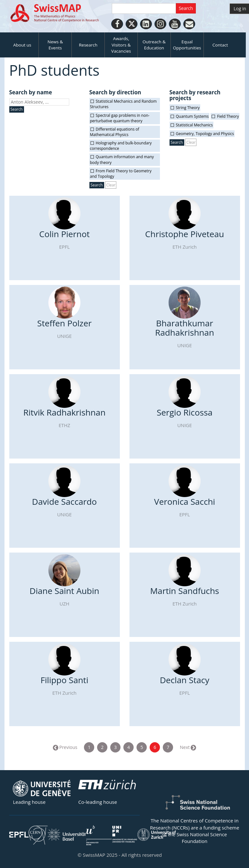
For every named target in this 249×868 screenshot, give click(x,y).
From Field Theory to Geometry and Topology (121, 174)
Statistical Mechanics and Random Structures (123, 104)
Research (88, 45)
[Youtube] (175, 24)
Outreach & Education (154, 45)
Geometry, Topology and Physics (205, 134)
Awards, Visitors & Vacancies (121, 45)
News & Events (55, 45)
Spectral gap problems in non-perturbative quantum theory (120, 118)
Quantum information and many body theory (122, 159)
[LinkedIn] (146, 24)
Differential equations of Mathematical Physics (115, 132)
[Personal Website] (189, 24)
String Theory (188, 108)
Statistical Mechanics (195, 125)
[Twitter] (132, 24)
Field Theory (228, 116)
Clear (111, 185)
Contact (220, 45)
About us (22, 45)
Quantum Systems (192, 116)
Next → (187, 747)
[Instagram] (160, 24)
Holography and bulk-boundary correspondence (121, 146)
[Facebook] (117, 24)
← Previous (65, 747)
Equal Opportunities (187, 45)
